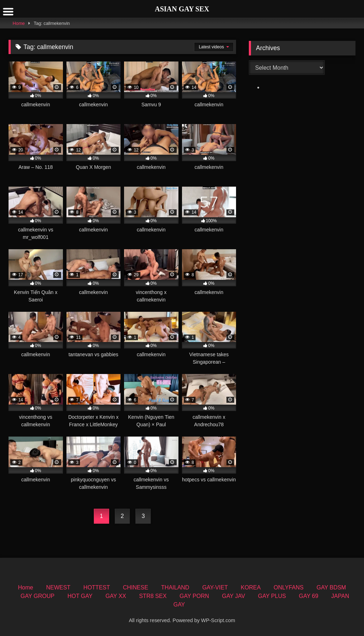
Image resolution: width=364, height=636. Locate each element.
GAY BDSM (331, 587)
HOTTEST (97, 587)
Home (19, 23)
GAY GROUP (38, 596)
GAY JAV (233, 596)
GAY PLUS (272, 596)
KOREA (251, 587)
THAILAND (175, 587)
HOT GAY (80, 596)
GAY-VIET (215, 587)
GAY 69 (309, 596)
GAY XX (116, 596)
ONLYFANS (289, 587)
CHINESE (136, 587)
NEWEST (58, 587)
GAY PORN (194, 596)
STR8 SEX (153, 596)
